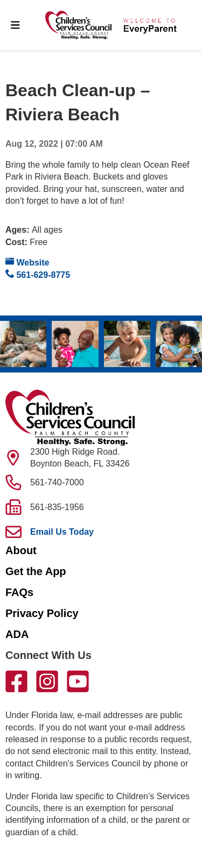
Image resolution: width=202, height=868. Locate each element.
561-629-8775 (38, 274)
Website (27, 262)
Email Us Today (62, 532)
